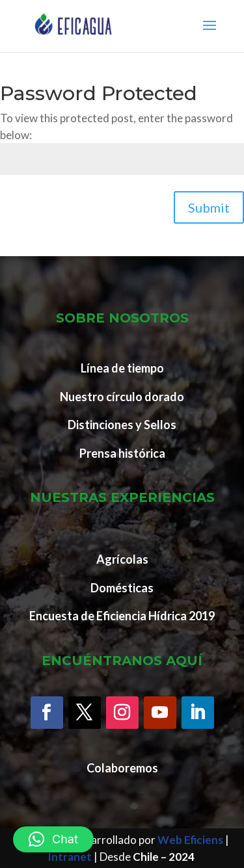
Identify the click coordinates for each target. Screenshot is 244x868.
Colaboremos (122, 768)
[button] (53, 839)
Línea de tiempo (122, 368)
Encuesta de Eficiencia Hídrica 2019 (122, 616)
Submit (209, 207)
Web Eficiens (190, 840)
